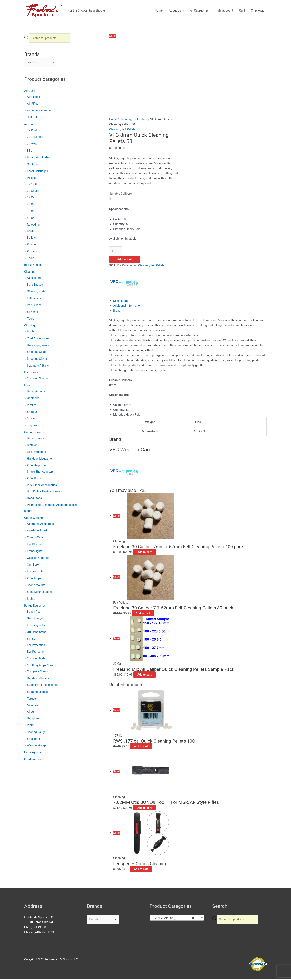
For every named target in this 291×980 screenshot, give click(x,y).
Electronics (32, 373)
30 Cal (31, 212)
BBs (30, 152)
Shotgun (33, 413)
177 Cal (32, 185)
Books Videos (33, 266)
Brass (31, 232)
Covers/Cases (37, 539)
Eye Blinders (35, 545)
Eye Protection (37, 653)
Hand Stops (35, 499)
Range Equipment (36, 607)
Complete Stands (39, 672)
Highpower (34, 719)
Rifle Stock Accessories (43, 486)
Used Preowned (35, 760)
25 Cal (31, 205)
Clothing (30, 327)
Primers (32, 252)
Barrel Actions (37, 392)
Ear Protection (37, 646)
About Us (175, 10)
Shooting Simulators (41, 379)
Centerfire (34, 165)
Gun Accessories (36, 433)
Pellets (32, 179)
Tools (31, 259)
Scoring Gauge (37, 733)
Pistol (31, 726)
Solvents (33, 313)
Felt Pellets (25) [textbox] (173, 918)
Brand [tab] (117, 311)
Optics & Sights (35, 519)
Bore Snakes (35, 286)
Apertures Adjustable (41, 525)
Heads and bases (39, 679)
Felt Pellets (35, 299)
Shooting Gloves (38, 360)
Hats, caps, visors (39, 346)
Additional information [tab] (128, 306)
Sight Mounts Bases (41, 593)
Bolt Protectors (37, 453)
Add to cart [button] (149, 553)
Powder (32, 245)
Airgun (31, 713)
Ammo (29, 125)
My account (225, 10)
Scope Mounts (37, 586)
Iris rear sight (36, 572)
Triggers (33, 427)
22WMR (32, 145)
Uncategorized (34, 754)
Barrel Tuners (36, 439)
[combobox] (177, 918)
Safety (31, 640)
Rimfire (32, 406)
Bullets (32, 239)
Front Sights (35, 552)
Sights (31, 600)
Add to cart (125, 260)
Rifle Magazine (37, 466)
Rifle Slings (35, 479)
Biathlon (33, 446)
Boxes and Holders (40, 158)
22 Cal (31, 199)
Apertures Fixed (38, 532)
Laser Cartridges (38, 172)
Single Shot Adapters (41, 473)
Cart (242, 10)
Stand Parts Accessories (44, 686)
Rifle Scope (35, 579)
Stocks (32, 420)
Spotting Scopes (38, 693)
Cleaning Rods (37, 292)
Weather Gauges (38, 747)
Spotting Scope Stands (42, 666)
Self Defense (36, 118)
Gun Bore (33, 566)
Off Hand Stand (37, 633)
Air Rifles (33, 105)
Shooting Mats (37, 660)
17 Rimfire (34, 131)
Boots (31, 333)
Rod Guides (35, 306)
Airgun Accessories (40, 112)
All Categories (199, 10)
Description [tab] (121, 301)
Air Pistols (34, 98)
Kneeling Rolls (37, 626)
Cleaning (30, 273)
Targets (32, 700)
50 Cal (31, 219)
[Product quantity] (116, 251)
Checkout (257, 10)
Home (159, 10)
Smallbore (34, 740)
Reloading (34, 226)
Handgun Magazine (40, 460)
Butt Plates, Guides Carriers (45, 492)
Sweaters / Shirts (39, 367)
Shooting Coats (37, 353)
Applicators (35, 279)
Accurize (33, 706)
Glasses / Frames (39, 559)
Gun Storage (35, 619)
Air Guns (30, 92)
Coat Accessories (39, 339)
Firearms (30, 386)
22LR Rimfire (36, 138)
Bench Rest (35, 613)
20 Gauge (34, 192)
